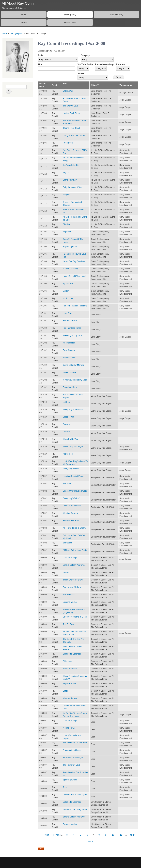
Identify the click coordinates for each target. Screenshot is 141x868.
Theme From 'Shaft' (71, 128)
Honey (66, 572)
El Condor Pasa (70, 321)
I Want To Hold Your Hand (74, 276)
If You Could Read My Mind (75, 380)
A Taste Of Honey (70, 269)
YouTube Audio (85, 64)
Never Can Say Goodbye (74, 261)
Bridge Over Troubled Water (75, 491)
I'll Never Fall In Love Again (75, 550)
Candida (67, 432)
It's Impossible (69, 343)
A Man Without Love (72, 750)
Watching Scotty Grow (73, 335)
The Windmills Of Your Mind (75, 743)
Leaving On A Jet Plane (73, 476)
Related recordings (104, 64)
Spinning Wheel (70, 780)
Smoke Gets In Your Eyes (74, 565)
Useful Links (70, 22)
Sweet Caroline (70, 372)
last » (90, 841)
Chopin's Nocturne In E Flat (75, 617)
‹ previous (56, 835)
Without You (68, 91)
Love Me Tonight (70, 558)
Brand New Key (70, 180)
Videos (24, 22)
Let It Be (67, 402)
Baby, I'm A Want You (72, 187)
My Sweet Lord (69, 358)
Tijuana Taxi (68, 284)
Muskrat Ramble (70, 698)
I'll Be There (68, 454)
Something (68, 543)
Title (40, 64)
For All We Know (70, 387)
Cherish (66, 224)
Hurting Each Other (71, 113)
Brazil (65, 691)
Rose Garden (69, 350)
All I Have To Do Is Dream (74, 528)
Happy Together (70, 247)
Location (120, 64)
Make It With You (70, 439)
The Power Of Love (71, 765)
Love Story (68, 313)
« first (46, 835)
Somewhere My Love (72, 587)
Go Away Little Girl (71, 165)
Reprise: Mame (70, 684)
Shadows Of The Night (73, 758)
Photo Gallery (117, 15)
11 (121, 835)
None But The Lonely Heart (75, 809)
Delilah (66, 291)
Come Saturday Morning (74, 365)
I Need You (68, 143)
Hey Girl (66, 172)
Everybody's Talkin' (71, 498)
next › (132, 835)
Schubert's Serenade (72, 654)
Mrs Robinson (69, 595)
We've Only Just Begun (73, 447)
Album (95, 85)
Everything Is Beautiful (73, 409)
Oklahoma (67, 661)
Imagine (66, 195)
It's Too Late (68, 298)
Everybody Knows (71, 469)
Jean (65, 787)
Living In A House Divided (74, 135)
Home (24, 15)
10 (113, 835)
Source (81, 73)
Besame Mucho (70, 602)
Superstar (67, 232)
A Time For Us (69, 728)
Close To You (69, 417)
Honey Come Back (71, 521)
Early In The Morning (72, 506)
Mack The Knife (70, 669)
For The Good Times (72, 328)
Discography (70, 15)
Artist (41, 55)
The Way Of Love (70, 106)
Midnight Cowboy (70, 513)
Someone (67, 484)
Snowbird (67, 424)
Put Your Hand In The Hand (75, 306)
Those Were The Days (73, 580)
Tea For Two (68, 624)
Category (85, 55)
